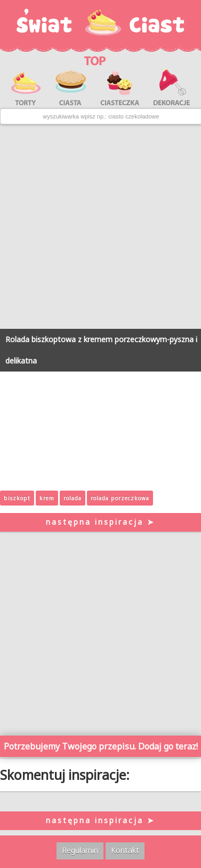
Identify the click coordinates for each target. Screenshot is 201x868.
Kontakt (125, 850)
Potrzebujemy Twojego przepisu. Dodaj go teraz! (101, 746)
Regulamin (80, 850)
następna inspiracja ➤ (100, 522)
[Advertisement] (100, 227)
